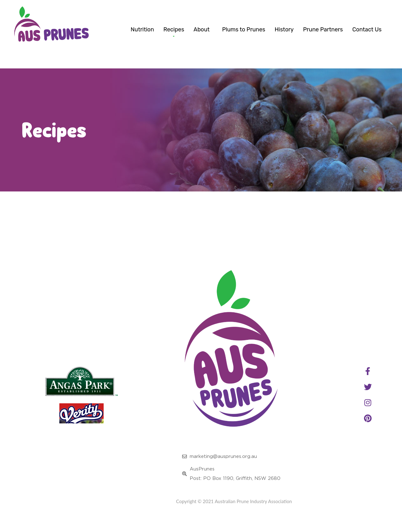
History (284, 30)
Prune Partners (323, 30)
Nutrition (142, 30)
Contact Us (367, 30)
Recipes (174, 30)
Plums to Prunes (244, 30)
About (203, 30)
